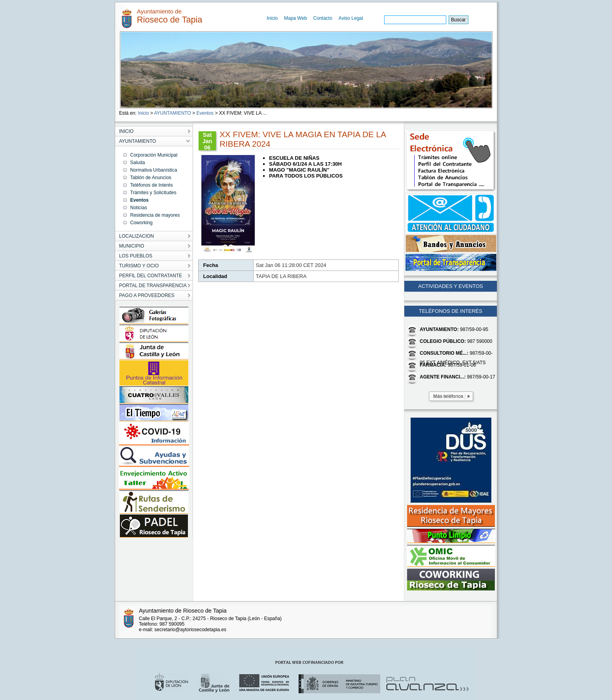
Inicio (272, 18)
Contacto (323, 18)
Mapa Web (296, 18)
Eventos (205, 113)
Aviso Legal (351, 18)
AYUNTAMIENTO (172, 113)
